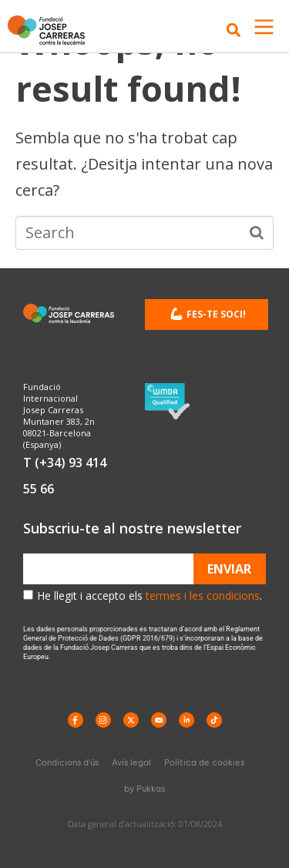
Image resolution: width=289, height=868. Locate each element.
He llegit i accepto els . (150, 595)
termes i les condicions (203, 595)
